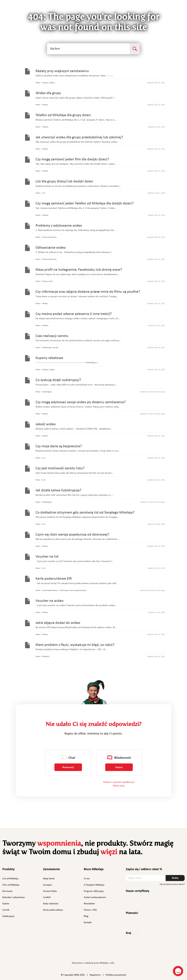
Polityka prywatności (116, 975)
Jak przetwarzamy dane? (172, 884)
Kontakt (88, 923)
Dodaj (175, 878)
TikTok (111, 954)
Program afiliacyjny (94, 891)
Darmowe (7, 891)
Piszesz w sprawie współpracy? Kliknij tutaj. (119, 784)
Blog (86, 916)
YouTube (102, 953)
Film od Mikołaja (11, 885)
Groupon (47, 885)
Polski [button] (175, 9)
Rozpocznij (68, 767)
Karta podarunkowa (53, 910)
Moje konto (49, 879)
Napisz (119, 767)
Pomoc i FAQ (90, 910)
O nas (87, 879)
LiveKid (47, 897)
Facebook (76, 953)
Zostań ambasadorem (95, 897)
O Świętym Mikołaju (94, 885)
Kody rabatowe (51, 904)
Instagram (84, 953)
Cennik (6, 910)
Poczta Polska (50, 891)
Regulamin (95, 975)
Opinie (6, 904)
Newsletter (89, 904)
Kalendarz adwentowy (14, 897)
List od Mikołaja (10, 879)
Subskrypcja (8, 916)
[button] (132, 933)
